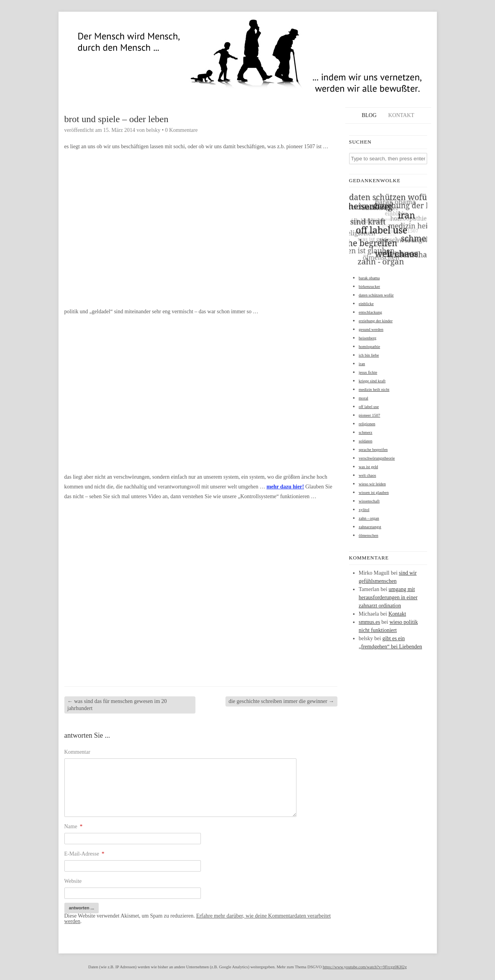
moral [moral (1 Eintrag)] (364, 398)
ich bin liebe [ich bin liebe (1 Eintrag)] (369, 355)
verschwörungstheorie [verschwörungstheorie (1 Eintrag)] (377, 458)
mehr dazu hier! (285, 487)
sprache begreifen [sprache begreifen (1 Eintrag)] (373, 450)
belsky (153, 130)
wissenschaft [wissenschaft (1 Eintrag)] (369, 501)
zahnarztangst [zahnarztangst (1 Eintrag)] (370, 527)
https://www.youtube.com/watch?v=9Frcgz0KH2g (365, 967)
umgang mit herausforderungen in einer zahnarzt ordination (388, 597)
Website (73, 881)
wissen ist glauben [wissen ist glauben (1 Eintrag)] (374, 493)
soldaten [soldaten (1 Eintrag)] (366, 441)
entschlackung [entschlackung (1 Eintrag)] (371, 312)
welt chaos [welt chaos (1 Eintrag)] (368, 475)
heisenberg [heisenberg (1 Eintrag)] (368, 338)
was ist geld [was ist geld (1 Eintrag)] (369, 467)
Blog (369, 115)
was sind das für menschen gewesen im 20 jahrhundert (117, 705)
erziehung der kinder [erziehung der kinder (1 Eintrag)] (376, 321)
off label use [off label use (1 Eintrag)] (369, 407)
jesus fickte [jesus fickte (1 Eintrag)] (368, 372)
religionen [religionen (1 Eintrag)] (367, 424)
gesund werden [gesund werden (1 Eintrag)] (371, 329)
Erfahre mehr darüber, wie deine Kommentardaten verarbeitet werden (198, 919)
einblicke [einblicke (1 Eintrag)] (366, 304)
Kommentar (77, 752)
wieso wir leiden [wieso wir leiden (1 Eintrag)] (372, 484)
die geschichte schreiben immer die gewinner (281, 701)
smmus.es (370, 622)
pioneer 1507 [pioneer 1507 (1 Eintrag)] (370, 415)
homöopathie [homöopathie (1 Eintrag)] (370, 347)
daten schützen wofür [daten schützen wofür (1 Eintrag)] (376, 295)
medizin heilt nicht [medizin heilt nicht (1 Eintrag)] (374, 390)
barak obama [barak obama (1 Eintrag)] (369, 278)
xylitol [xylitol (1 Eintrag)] (364, 510)
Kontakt (401, 115)
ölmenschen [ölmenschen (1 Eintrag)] (369, 535)
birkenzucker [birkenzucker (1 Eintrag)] (370, 287)
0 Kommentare (181, 130)
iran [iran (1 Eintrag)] (362, 364)
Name (74, 826)
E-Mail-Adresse (84, 854)
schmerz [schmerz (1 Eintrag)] (366, 432)
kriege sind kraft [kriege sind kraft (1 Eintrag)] (372, 381)
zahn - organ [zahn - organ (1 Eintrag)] (369, 518)
